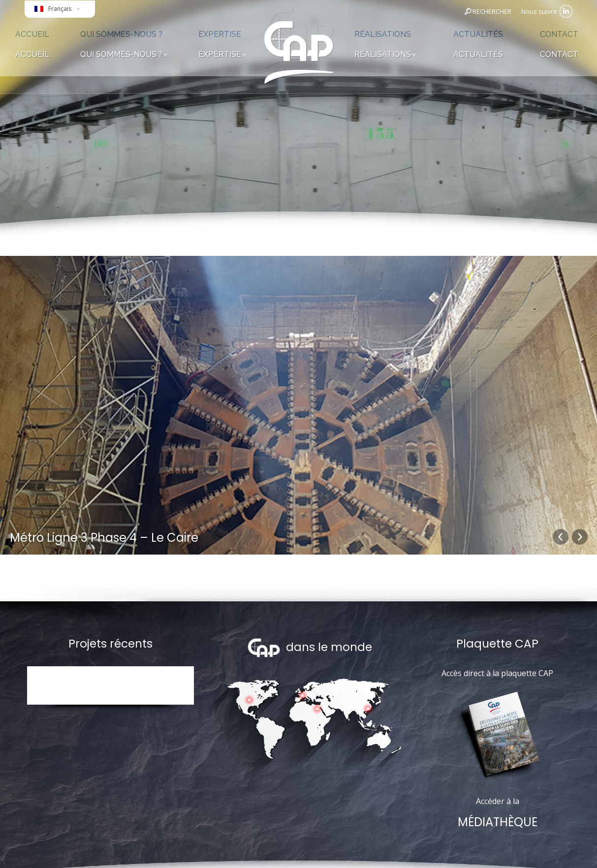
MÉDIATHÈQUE (498, 822)
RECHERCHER (487, 11)
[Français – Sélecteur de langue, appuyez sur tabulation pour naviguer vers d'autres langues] (60, 12)
